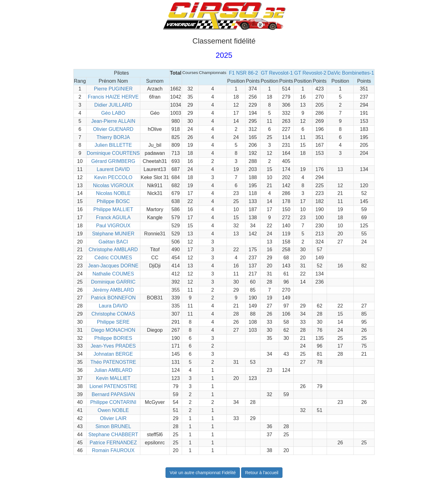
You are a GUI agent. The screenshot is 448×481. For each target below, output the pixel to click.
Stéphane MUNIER (113, 234)
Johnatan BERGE (113, 354)
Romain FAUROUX (113, 450)
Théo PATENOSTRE (113, 362)
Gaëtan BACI (113, 242)
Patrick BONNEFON (113, 298)
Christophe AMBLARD (113, 250)
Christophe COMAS (113, 314)
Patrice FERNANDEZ (113, 443)
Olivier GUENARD (113, 129)
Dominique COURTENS (113, 153)
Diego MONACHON (113, 330)
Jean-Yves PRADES (113, 346)
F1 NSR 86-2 (243, 73)
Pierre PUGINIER (113, 89)
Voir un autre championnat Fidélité (203, 473)
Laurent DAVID (113, 169)
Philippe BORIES (113, 338)
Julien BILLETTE (113, 145)
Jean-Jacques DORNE (113, 266)
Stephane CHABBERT (113, 435)
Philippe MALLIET (113, 209)
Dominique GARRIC (113, 282)
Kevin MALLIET (113, 378)
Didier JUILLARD (113, 105)
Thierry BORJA (113, 137)
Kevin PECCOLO (113, 177)
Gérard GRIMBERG (113, 161)
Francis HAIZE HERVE (113, 97)
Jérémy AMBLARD (113, 290)
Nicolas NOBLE (113, 193)
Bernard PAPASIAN (113, 394)
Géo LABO (113, 113)
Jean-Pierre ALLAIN (113, 121)
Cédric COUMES (113, 258)
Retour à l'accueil (262, 473)
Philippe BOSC (113, 201)
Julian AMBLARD (113, 370)
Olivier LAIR (113, 418)
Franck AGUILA (113, 217)
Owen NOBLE (113, 410)
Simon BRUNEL (113, 426)
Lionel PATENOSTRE (113, 386)
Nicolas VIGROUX (113, 185)
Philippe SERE (113, 322)
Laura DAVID (113, 306)
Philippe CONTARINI (113, 402)
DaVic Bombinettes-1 (351, 73)
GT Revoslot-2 (310, 73)
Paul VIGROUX (113, 226)
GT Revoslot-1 (277, 73)
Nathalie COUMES (113, 274)
